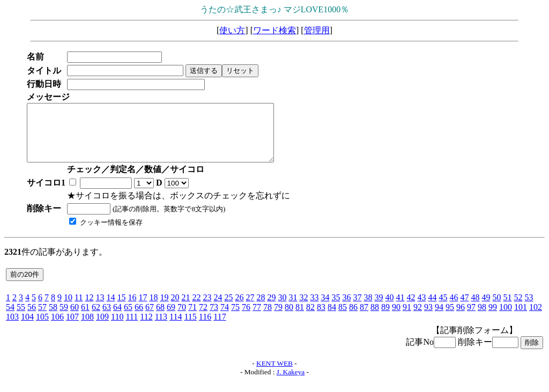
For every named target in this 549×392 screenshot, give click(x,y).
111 (132, 328)
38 (368, 309)
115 (190, 328)
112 (146, 328)
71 (192, 318)
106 (57, 328)
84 (332, 318)
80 (289, 318)
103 (12, 328)
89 (385, 318)
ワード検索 (274, 30)
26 (239, 309)
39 (379, 309)
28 (261, 309)
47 (464, 309)
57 (42, 318)
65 (128, 318)
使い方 (232, 30)
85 (343, 318)
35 (336, 309)
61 (85, 318)
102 (536, 318)
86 (353, 318)
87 (364, 318)
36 (346, 309)
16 (132, 309)
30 (282, 309)
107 (72, 328)
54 (10, 318)
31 (293, 309)
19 (164, 309)
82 (310, 318)
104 (27, 328)
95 (450, 318)
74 (225, 318)
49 (486, 309)
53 (529, 309)
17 (143, 309)
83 (321, 318)
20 (175, 309)
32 (303, 309)
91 (407, 318)
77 (257, 318)
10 (68, 309)
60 (75, 318)
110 (117, 328)
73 (214, 318)
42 (411, 309)
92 (418, 318)
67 (150, 318)
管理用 (317, 30)
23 (207, 309)
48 (475, 309)
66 (139, 318)
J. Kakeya (291, 383)
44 (432, 309)
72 (203, 318)
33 (314, 309)
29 (271, 309)
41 (400, 309)
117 (220, 328)
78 (268, 318)
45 (443, 309)
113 (161, 328)
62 (96, 318)
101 (521, 318)
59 (64, 318)
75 (235, 318)
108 (87, 328)
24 (218, 309)
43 (421, 309)
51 (507, 309)
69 (171, 318)
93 (428, 318)
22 (196, 309)
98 (482, 318)
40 (389, 309)
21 (186, 309)
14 (110, 309)
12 (89, 309)
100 (506, 318)
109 (102, 328)
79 (278, 318)
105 (42, 328)
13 (100, 309)
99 (493, 318)
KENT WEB (274, 375)
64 (117, 318)
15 (121, 309)
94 (439, 318)
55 (21, 318)
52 (518, 309)
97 (471, 318)
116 (205, 328)
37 (357, 309)
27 (250, 309)
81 (300, 318)
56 (32, 318)
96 (461, 318)
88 (375, 318)
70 (182, 318)
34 (325, 309)
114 (176, 328)
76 (246, 318)
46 (454, 309)
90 (396, 318)
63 (107, 318)
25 (228, 309)
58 (53, 318)
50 (496, 309)
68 (160, 318)
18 (153, 309)
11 (79, 309)
